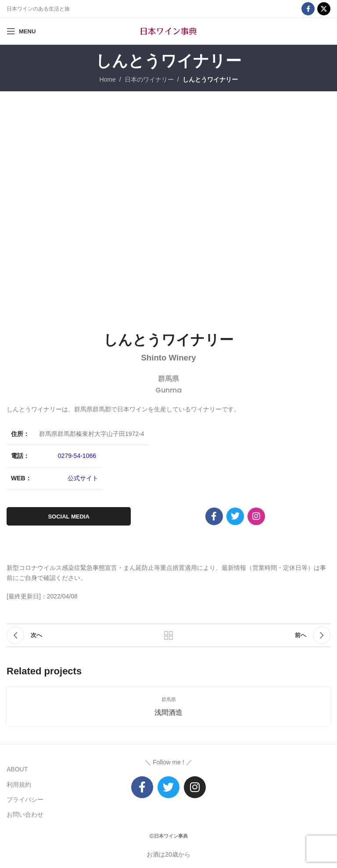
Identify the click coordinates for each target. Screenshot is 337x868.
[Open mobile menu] (21, 31)
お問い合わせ (25, 814)
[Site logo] (168, 31)
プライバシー (25, 800)
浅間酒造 (168, 712)
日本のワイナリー (149, 79)
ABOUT (17, 769)
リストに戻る (168, 635)
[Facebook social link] (308, 9)
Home (107, 79)
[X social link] (324, 9)
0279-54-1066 (77, 456)
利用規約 (19, 785)
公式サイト (83, 478)
